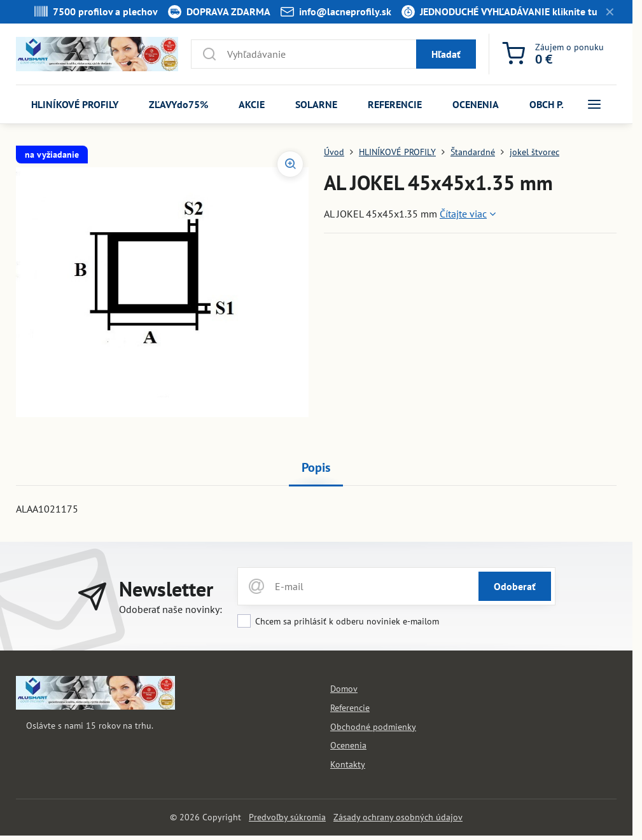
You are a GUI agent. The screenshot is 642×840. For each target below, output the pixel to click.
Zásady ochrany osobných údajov (398, 817)
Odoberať (515, 586)
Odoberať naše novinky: (171, 609)
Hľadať (446, 54)
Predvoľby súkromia (287, 817)
